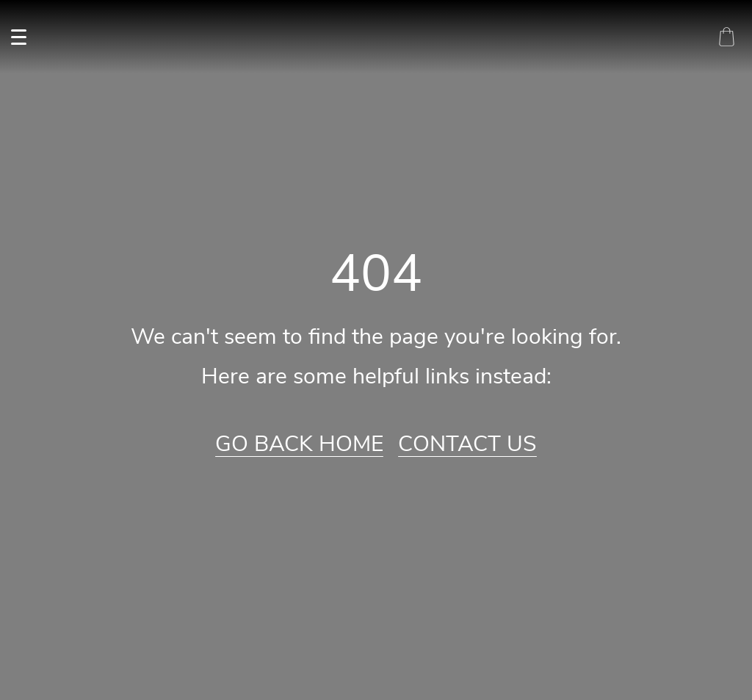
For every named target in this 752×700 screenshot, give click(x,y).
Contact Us (467, 444)
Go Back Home (299, 444)
